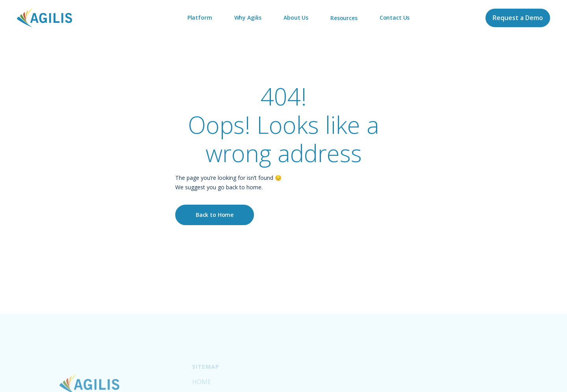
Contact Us (395, 18)
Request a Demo (518, 18)
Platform (200, 18)
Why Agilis (248, 18)
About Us (296, 18)
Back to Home (215, 215)
